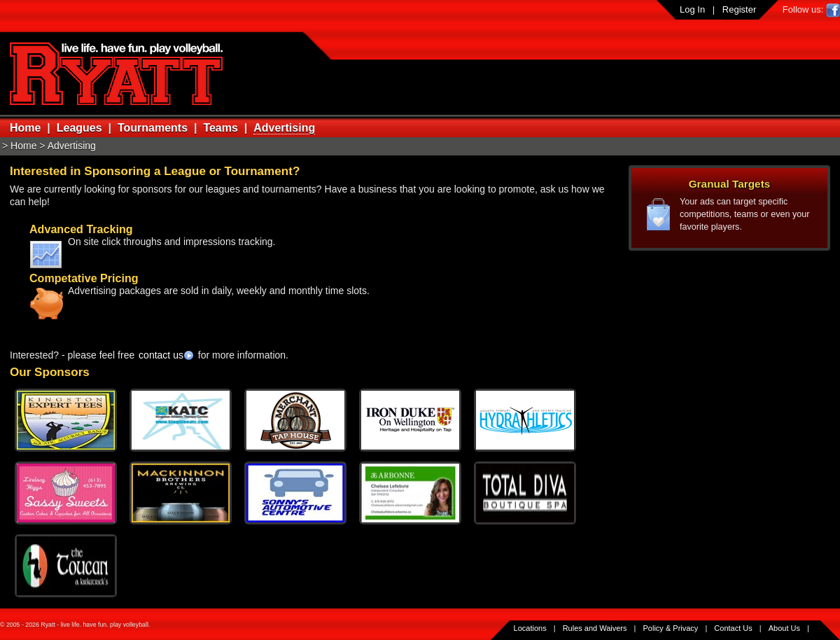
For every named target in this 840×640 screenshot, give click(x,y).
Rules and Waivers (595, 628)
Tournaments (153, 128)
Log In (692, 9)
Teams (220, 128)
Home (25, 128)
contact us (161, 355)
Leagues (79, 128)
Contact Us (733, 628)
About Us (784, 628)
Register (739, 9)
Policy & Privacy (671, 628)
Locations (530, 628)
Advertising (284, 128)
